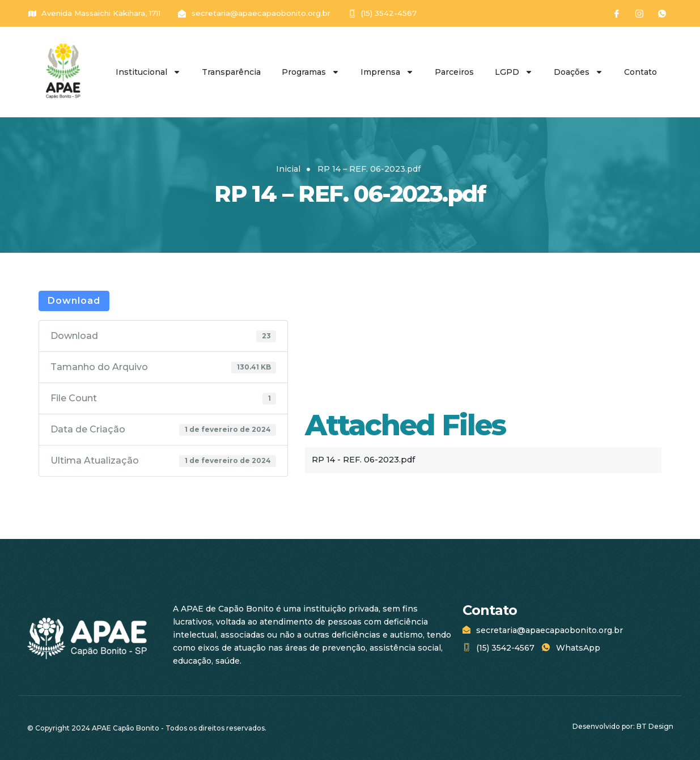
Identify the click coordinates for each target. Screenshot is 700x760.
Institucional (148, 72)
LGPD (514, 72)
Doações (578, 72)
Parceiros (454, 72)
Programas (311, 72)
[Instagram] (639, 14)
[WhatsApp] (662, 14)
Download (74, 301)
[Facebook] (617, 14)
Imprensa (387, 72)
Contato (640, 72)
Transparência (231, 72)
